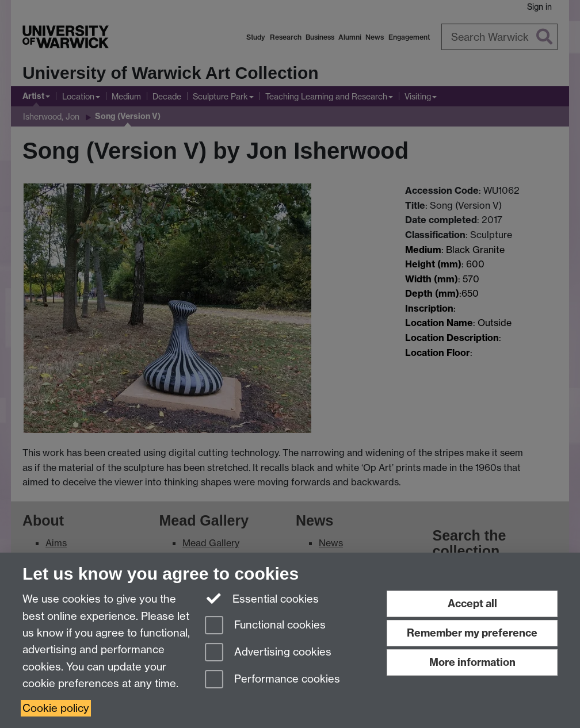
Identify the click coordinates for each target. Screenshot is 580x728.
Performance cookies (272, 680)
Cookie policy (56, 708)
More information (472, 662)
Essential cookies (262, 598)
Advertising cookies (268, 653)
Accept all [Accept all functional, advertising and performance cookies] (472, 604)
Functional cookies (265, 626)
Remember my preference (472, 633)
